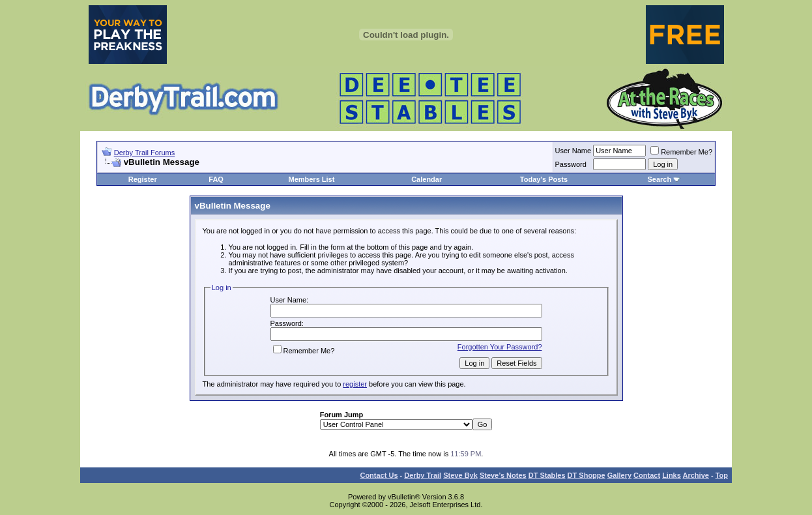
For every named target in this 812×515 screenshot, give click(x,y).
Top (722, 475)
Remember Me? (681, 152)
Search (659, 179)
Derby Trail (423, 475)
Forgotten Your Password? (500, 347)
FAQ (216, 179)
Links (672, 475)
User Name (573, 151)
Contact (647, 475)
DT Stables (547, 475)
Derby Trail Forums (145, 153)
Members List (311, 179)
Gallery (619, 475)
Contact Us (379, 475)
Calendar (427, 179)
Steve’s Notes (503, 475)
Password (571, 164)
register (355, 384)
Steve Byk (460, 475)
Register (143, 179)
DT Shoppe (587, 475)
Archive (696, 475)
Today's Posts (544, 179)
